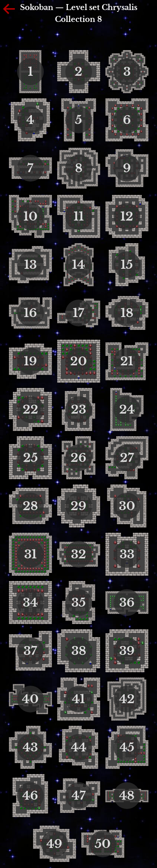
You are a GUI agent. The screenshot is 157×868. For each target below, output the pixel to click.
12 (127, 216)
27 (127, 458)
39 (127, 651)
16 (30, 313)
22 (30, 409)
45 (127, 747)
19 (30, 361)
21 (127, 361)
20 (78, 361)
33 (127, 554)
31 (30, 554)
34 (30, 603)
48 (127, 796)
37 (30, 651)
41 (78, 699)
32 (78, 554)
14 (78, 265)
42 (127, 699)
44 (79, 747)
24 (127, 409)
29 (78, 506)
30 (127, 506)
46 (30, 796)
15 (127, 265)
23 (78, 409)
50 (103, 844)
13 (30, 265)
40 (30, 699)
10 (30, 216)
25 (30, 458)
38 (79, 651)
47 (79, 796)
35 (78, 603)
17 (78, 313)
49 (54, 844)
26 (78, 458)
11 (79, 216)
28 (30, 506)
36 (127, 603)
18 (127, 313)
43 (30, 747)
